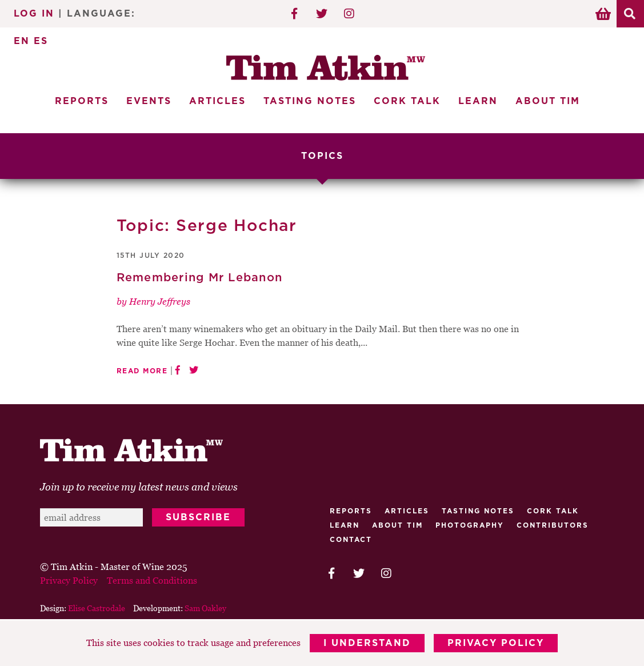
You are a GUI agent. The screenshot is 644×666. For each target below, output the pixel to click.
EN (22, 41)
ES (41, 41)
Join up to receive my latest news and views (139, 487)
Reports (82, 101)
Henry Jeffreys (160, 301)
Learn (478, 101)
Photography (470, 525)
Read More (142, 371)
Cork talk (553, 511)
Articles (217, 101)
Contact (351, 540)
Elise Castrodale (97, 608)
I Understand (367, 643)
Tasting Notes (310, 101)
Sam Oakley (205, 608)
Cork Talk (407, 101)
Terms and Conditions (152, 580)
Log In (34, 14)
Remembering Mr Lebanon (200, 278)
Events (149, 101)
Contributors (553, 525)
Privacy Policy (496, 643)
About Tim (548, 101)
